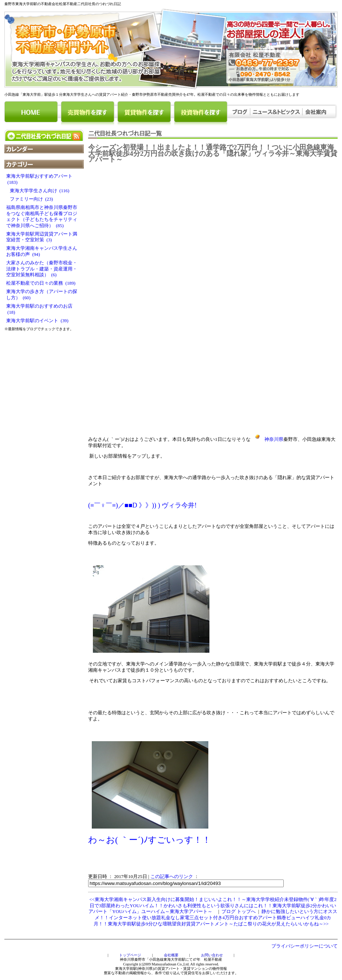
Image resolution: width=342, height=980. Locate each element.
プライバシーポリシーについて (304, 946)
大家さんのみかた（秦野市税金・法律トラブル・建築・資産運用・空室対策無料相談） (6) (42, 269)
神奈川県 (267, 439)
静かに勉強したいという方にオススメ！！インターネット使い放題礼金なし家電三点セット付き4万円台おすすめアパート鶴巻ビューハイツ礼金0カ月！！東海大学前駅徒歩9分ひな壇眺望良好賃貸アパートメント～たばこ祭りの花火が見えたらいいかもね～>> (215, 918)
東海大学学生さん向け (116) (38, 191)
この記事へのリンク (172, 877)
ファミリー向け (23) (30, 199)
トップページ (130, 955)
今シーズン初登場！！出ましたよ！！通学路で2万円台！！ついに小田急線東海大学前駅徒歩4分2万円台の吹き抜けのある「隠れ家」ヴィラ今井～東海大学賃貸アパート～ (213, 153)
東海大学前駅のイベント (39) (37, 321)
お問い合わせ (212, 955)
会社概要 (171, 955)
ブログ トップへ (239, 912)
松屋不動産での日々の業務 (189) (41, 283)
